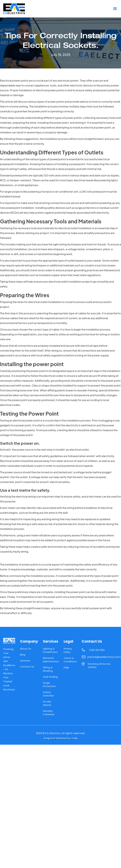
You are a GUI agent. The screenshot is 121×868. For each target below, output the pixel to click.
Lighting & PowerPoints (50, 650)
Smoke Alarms (47, 703)
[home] (17, 9)
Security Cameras (49, 713)
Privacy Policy (68, 650)
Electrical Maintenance (51, 660)
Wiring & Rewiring (48, 669)
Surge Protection (49, 684)
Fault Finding (50, 677)
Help (66, 667)
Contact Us (27, 667)
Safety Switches (48, 694)
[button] (115, 9)
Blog (23, 655)
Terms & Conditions (70, 660)
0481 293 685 (97, 651)
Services (25, 661)
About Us (26, 649)
